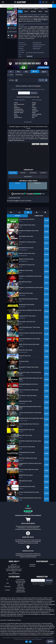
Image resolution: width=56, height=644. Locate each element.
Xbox (8, 583)
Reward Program (20, 583)
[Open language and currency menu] (44, 2)
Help (50, 641)
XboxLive (33, 11)
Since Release (13, 173)
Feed (46, 11)
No (30, 642)
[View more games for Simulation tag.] (30, 57)
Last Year (23, 173)
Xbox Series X (41, 52)
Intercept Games (37, 47)
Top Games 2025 (20, 589)
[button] (53, 2)
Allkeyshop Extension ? (14, 574)
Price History (18, 75)
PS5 (31, 52)
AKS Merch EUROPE (20, 592)
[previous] (9, 25)
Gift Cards (20, 584)
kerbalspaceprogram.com (39, 45)
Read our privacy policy (37, 639)
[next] (15, 25)
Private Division (36, 49)
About (26, 11)
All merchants (28, 122)
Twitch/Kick (32, 565)
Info (20, 11)
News (40, 11)
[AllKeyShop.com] (20, 2)
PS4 (29, 52)
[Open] (3, 2)
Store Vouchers (20, 580)
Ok (27, 642)
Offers (10, 75)
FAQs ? (14, 572)
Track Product (28, 177)
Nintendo (8, 590)
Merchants (32, 566)
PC (27, 52)
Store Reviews (20, 587)
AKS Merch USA (20, 590)
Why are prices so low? (14, 568)
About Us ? (14, 565)
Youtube (52, 565)
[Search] (54, 6)
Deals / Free (20, 586)
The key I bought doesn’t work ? (14, 569)
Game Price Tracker (20, 581)
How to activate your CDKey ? (14, 571)
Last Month (43, 173)
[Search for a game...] (28, 6)
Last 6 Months (33, 173)
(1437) (34, 194)
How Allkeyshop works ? (14, 566)
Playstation (8, 587)
